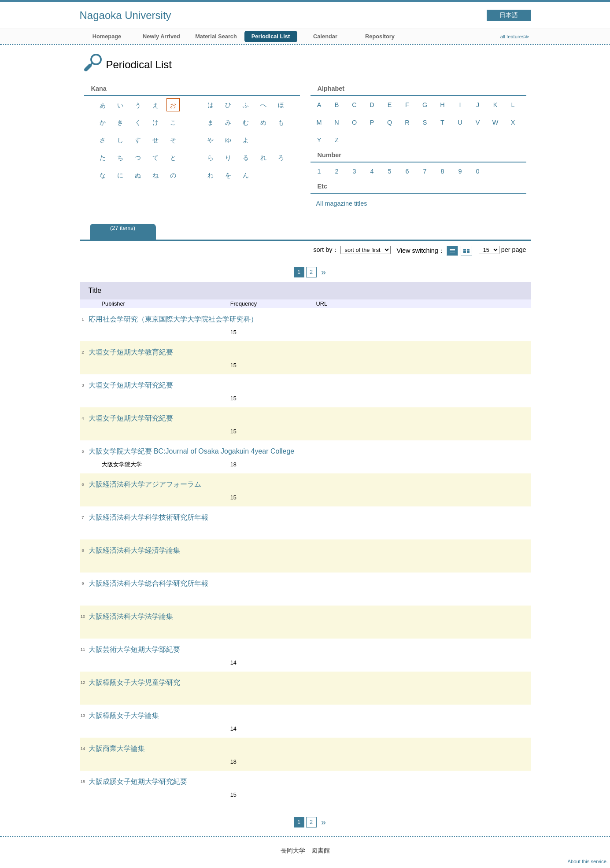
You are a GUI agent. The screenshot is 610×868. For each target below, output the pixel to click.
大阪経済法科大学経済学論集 (134, 550)
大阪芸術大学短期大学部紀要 (134, 649)
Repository (380, 36)
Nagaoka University (126, 15)
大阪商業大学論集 (117, 748)
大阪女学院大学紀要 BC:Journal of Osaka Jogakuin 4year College (192, 451)
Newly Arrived (161, 36)
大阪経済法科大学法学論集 (131, 616)
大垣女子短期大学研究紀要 (131, 385)
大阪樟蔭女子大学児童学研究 (134, 682)
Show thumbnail (466, 251)
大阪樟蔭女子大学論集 (124, 715)
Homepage (107, 36)
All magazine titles (342, 203)
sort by (323, 250)
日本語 (509, 15)
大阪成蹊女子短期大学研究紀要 (138, 781)
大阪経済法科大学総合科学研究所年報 (148, 583)
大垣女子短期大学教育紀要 (131, 352)
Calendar (325, 36)
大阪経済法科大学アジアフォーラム (145, 484)
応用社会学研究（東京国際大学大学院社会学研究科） (173, 319)
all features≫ (515, 37)
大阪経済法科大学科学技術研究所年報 (148, 517)
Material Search (216, 36)
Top (595, 853)
